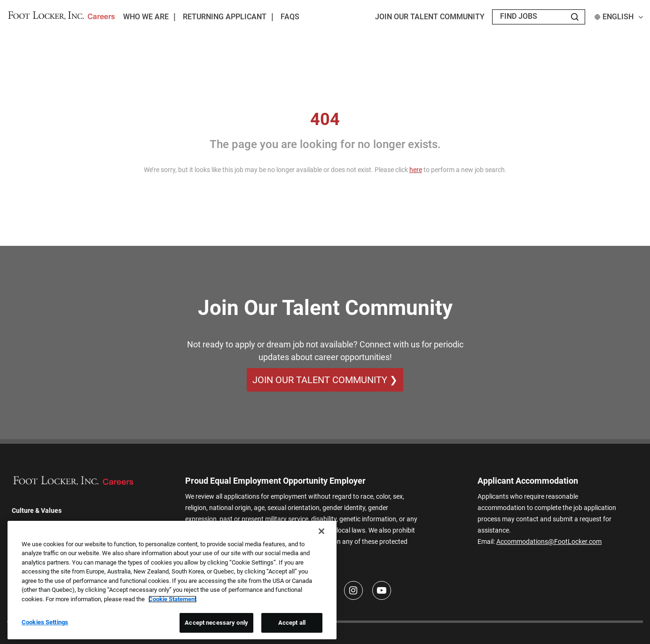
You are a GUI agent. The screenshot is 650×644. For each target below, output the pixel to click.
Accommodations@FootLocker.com (549, 542)
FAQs (290, 17)
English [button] (619, 17)
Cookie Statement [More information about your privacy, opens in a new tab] (172, 599)
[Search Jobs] (575, 17)
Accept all (292, 623)
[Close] (321, 531)
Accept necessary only (216, 623)
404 (325, 119)
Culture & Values (37, 510)
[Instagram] (353, 590)
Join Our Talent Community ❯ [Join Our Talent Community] (325, 380)
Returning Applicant (225, 17)
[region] (172, 580)
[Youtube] (382, 590)
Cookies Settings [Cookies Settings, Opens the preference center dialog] (45, 622)
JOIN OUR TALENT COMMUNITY (430, 17)
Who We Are (146, 17)
